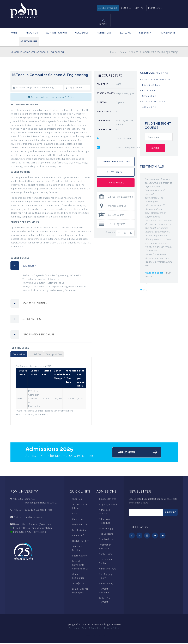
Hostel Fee (41, 355)
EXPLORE (125, 33)
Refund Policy (106, 584)
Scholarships (149, 96)
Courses (124, 52)
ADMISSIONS (104, 33)
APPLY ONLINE (29, 41)
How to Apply (106, 529)
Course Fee (21, 355)
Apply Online (74, 88)
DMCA (87, 637)
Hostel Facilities (81, 542)
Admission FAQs (107, 570)
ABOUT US (32, 33)
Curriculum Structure (116, 162)
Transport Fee (63, 355)
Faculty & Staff (80, 531)
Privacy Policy (112, 629)
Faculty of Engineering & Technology (34, 88)
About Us (77, 500)
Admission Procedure (154, 101)
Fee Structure (149, 90)
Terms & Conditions (92, 629)
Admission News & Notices (156, 79)
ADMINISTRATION (57, 33)
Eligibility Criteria (151, 85)
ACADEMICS (82, 33)
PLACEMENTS (168, 33)
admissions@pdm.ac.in (129, 148)
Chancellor (78, 520)
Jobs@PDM (78, 584)
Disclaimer (75, 629)
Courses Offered (108, 500)
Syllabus (116, 172)
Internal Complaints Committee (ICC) (81, 566)
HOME (14, 33)
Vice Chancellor (80, 526)
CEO (74, 515)
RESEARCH (145, 33)
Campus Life (79, 536)
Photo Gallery (79, 557)
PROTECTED (98, 637)
